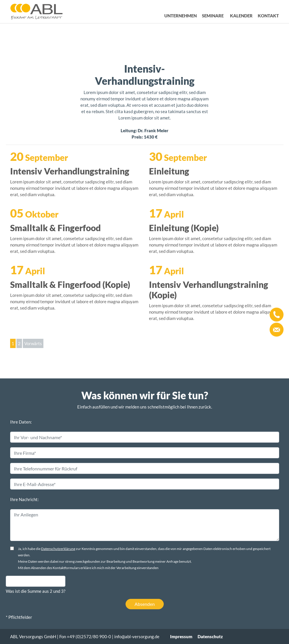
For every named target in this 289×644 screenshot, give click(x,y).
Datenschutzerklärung (58, 549)
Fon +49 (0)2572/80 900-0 (85, 636)
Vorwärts (33, 343)
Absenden (145, 604)
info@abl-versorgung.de (137, 636)
